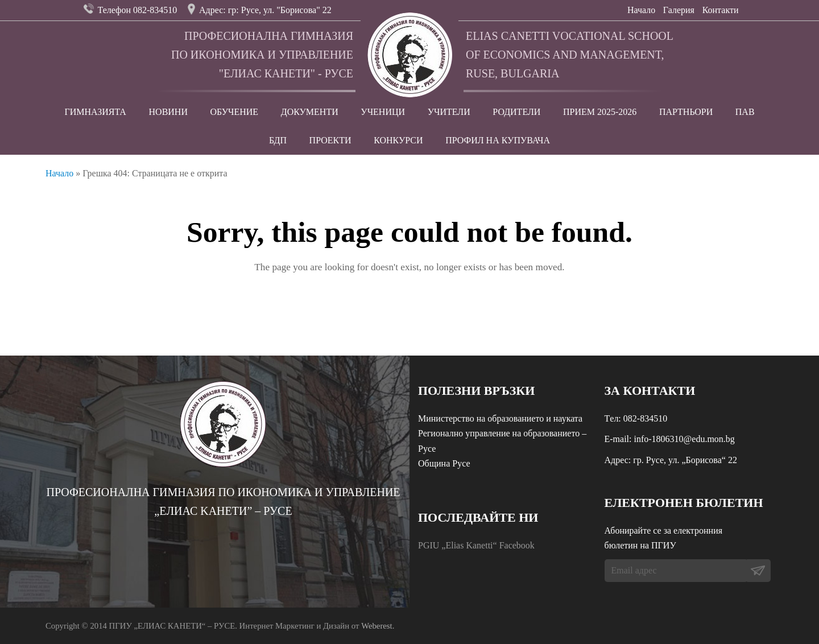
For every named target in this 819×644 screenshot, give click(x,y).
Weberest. (378, 626)
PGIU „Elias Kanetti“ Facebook (476, 545)
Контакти (721, 10)
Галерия (679, 10)
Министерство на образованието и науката (500, 418)
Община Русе (444, 463)
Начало (641, 10)
